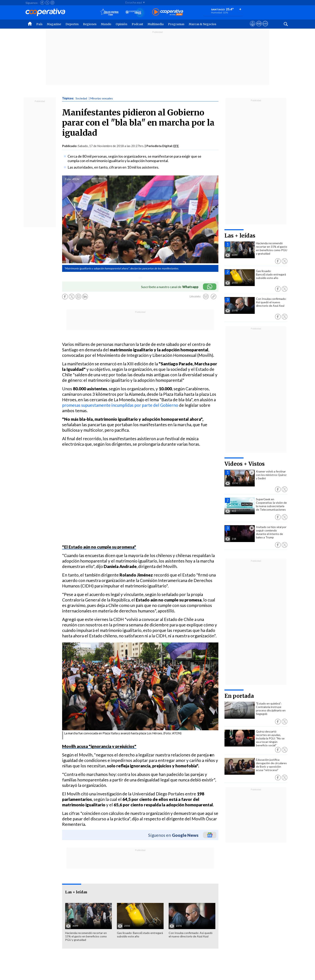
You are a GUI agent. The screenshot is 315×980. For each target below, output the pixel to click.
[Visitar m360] (259, 27)
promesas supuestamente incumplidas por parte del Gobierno (120, 405)
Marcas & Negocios (202, 24)
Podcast (137, 24)
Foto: (68, 179)
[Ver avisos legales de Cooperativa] (253, 27)
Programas (176, 24)
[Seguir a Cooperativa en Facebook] (42, 3)
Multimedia (156, 24)
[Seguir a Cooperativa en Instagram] (52, 3)
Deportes (72, 24)
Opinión (121, 24)
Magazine (54, 24)
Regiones (90, 24)
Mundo (106, 24)
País (39, 24)
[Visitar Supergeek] (265, 27)
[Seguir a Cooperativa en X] (47, 3)
